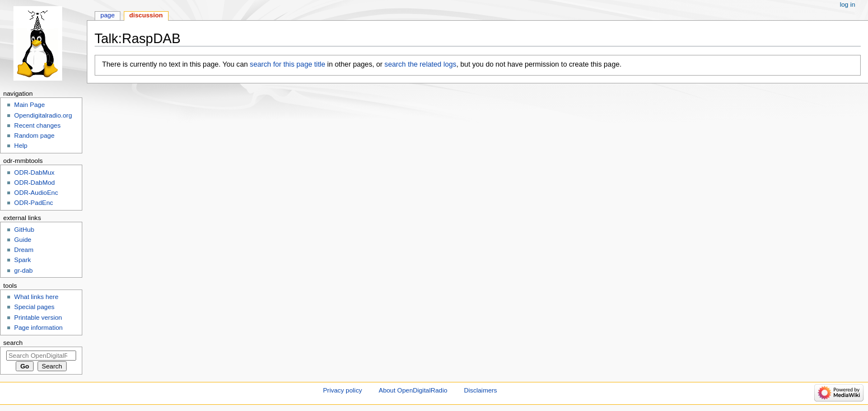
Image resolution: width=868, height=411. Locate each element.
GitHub (24, 230)
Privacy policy (343, 390)
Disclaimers (481, 390)
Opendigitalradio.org (43, 115)
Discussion (146, 15)
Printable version (38, 317)
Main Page (29, 105)
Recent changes (37, 125)
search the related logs (421, 64)
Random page (34, 136)
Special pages (34, 307)
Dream (24, 250)
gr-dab (23, 270)
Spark (22, 260)
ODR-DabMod (34, 183)
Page (107, 15)
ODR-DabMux (34, 172)
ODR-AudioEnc (36, 193)
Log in (848, 4)
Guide (23, 240)
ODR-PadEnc (33, 203)
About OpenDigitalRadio (413, 390)
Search (13, 343)
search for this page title (288, 64)
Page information (38, 328)
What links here (36, 297)
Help (21, 146)
